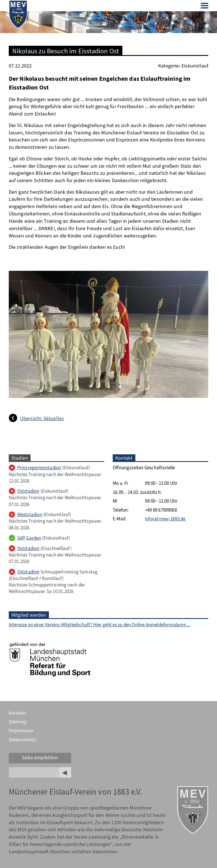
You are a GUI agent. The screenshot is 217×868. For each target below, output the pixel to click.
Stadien (20, 458)
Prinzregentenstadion (39, 468)
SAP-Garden (29, 538)
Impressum (21, 730)
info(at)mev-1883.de (165, 519)
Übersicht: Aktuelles (42, 418)
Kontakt (17, 713)
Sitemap (18, 722)
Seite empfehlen (40, 758)
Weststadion (30, 515)
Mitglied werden (29, 615)
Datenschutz (22, 740)
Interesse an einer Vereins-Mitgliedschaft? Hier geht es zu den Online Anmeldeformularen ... (100, 625)
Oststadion (28, 491)
